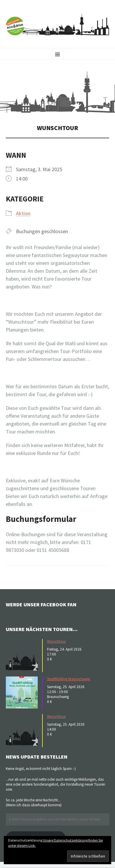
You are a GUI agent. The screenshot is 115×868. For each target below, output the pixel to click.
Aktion (23, 213)
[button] (57, 92)
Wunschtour (56, 641)
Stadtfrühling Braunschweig (69, 679)
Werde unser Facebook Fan (41, 604)
